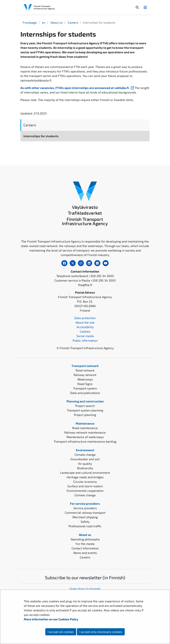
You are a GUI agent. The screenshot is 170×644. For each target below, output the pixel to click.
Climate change (85, 455)
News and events (85, 553)
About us (56, 22)
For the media (85, 544)
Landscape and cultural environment (85, 473)
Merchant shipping (85, 517)
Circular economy (85, 482)
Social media (85, 336)
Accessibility (85, 327)
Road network (85, 370)
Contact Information (85, 548)
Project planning (85, 415)
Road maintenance (85, 428)
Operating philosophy (85, 539)
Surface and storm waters (85, 486)
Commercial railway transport (85, 513)
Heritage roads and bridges (85, 477)
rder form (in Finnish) (86, 589)
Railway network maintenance (85, 432)
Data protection (85, 318)
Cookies (85, 331)
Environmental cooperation (85, 491)
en (43, 22)
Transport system (85, 388)
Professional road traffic (85, 526)
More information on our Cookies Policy (51, 619)
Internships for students (41, 136)
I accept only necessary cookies (101, 632)
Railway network (85, 375)
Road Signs (85, 384)
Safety (85, 522)
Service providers (85, 508)
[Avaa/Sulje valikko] (145, 7)
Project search (85, 406)
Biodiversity (85, 468)
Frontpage (30, 22)
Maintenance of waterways (85, 437)
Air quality (85, 464)
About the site (85, 322)
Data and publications (85, 393)
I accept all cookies (61, 632)
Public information (85, 340)
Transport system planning (85, 410)
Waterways (85, 379)
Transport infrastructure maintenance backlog (85, 441)
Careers (73, 22)
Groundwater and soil (85, 459)
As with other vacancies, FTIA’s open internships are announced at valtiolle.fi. (78, 88)
